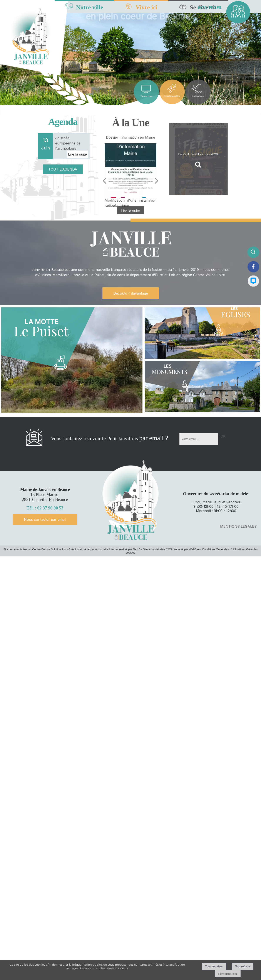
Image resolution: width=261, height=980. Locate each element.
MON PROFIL (210, 8)
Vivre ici (146, 7)
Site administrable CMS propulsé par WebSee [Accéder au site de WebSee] (171, 549)
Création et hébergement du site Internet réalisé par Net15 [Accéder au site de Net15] (105, 549)
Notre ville (90, 7)
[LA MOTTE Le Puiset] (72, 360)
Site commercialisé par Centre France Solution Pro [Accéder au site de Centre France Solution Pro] (35, 549)
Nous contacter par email (45, 519)
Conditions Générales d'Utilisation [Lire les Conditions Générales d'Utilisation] (223, 549)
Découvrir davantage (131, 293)
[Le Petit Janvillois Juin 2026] (198, 159)
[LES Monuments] (202, 386)
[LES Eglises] (202, 333)
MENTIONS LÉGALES (238, 526)
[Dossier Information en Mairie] (130, 171)
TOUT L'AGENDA (63, 169)
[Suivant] (157, 181)
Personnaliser (228, 974)
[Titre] (146, 92)
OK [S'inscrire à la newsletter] (223, 436)
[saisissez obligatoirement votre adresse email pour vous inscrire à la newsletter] (199, 439)
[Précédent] (104, 181)
